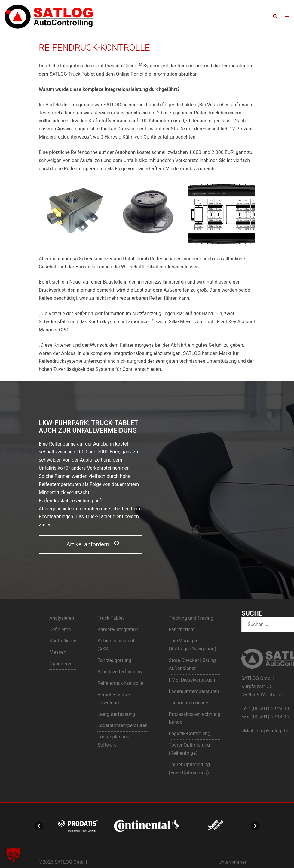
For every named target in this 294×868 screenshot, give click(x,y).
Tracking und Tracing (191, 618)
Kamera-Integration (118, 630)
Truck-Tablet (111, 618)
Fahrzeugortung (114, 660)
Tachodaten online (188, 703)
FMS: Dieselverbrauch (192, 680)
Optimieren (61, 664)
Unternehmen (233, 862)
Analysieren (62, 618)
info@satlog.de (272, 731)
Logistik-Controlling (189, 733)
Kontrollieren (63, 641)
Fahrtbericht (182, 630)
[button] (275, 17)
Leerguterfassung (116, 714)
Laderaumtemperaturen (122, 725)
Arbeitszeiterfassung (120, 672)
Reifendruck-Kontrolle (120, 683)
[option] (78, 826)
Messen (58, 652)
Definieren (60, 630)
